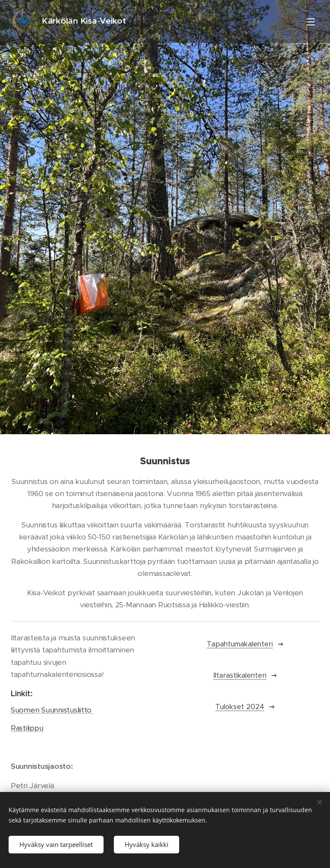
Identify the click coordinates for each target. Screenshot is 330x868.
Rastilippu (27, 728)
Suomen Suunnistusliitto (52, 710)
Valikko (311, 22)
